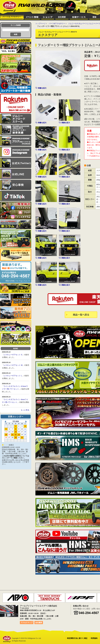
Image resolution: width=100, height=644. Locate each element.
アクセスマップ (27, 623)
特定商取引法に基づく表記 (77, 638)
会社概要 (39, 623)
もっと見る (25, 410)
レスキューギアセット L (13, 376)
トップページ (40, 24)
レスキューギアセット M (13, 365)
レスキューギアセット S (13, 355)
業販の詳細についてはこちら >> (18, 281)
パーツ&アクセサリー (57, 24)
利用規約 (94, 638)
